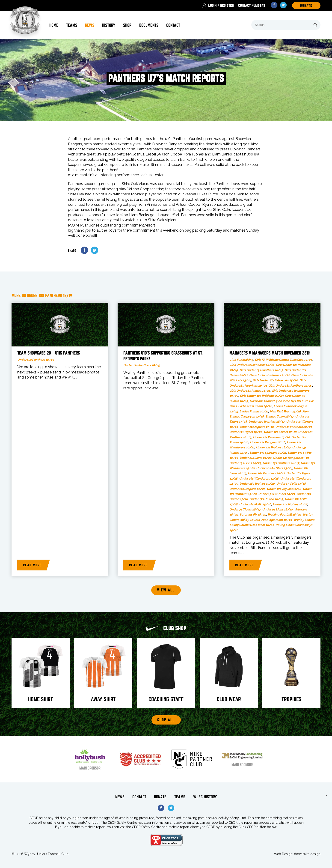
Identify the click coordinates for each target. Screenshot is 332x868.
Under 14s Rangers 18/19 (291, 458)
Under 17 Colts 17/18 (291, 484)
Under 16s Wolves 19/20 (257, 484)
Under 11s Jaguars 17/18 (257, 427)
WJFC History (205, 797)
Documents (149, 25)
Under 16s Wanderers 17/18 (259, 479)
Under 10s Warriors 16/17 (267, 422)
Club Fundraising (241, 360)
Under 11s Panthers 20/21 (293, 427)
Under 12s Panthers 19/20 (271, 437)
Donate (160, 797)
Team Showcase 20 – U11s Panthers (49, 353)
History (109, 25)
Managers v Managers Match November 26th (270, 353)
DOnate (306, 6)
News (90, 25)
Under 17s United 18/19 (266, 499)
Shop (127, 25)
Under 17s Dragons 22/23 (247, 489)
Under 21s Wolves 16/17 (290, 504)
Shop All (166, 720)
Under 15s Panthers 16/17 (281, 463)
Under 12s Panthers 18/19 (36, 360)
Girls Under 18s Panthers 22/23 (290, 386)
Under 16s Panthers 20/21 (266, 473)
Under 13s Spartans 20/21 (268, 453)
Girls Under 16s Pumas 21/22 (269, 375)
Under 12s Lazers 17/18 (280, 432)
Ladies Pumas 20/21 (254, 411)
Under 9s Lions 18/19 (277, 509)
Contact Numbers (252, 5)
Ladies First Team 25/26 (255, 406)
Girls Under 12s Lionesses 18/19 (252, 365)
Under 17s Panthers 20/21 (277, 494)
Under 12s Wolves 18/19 (273, 447)
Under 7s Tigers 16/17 (245, 509)
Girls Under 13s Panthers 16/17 (261, 370)
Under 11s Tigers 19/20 (246, 432)
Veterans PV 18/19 (253, 515)
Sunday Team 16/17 (279, 416)
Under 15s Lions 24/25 (245, 463)
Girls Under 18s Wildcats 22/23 (262, 396)
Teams (72, 25)
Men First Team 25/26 (285, 411)
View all (166, 590)
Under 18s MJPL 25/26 (255, 504)
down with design (307, 854)
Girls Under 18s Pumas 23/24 (250, 391)
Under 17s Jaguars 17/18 (284, 489)
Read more (32, 565)
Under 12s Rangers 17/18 (268, 442)
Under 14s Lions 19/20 (255, 458)
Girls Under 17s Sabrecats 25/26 (275, 380)
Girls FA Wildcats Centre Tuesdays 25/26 (283, 360)
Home (54, 25)
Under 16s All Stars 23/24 (274, 468)
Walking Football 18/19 (284, 515)
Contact (173, 25)
